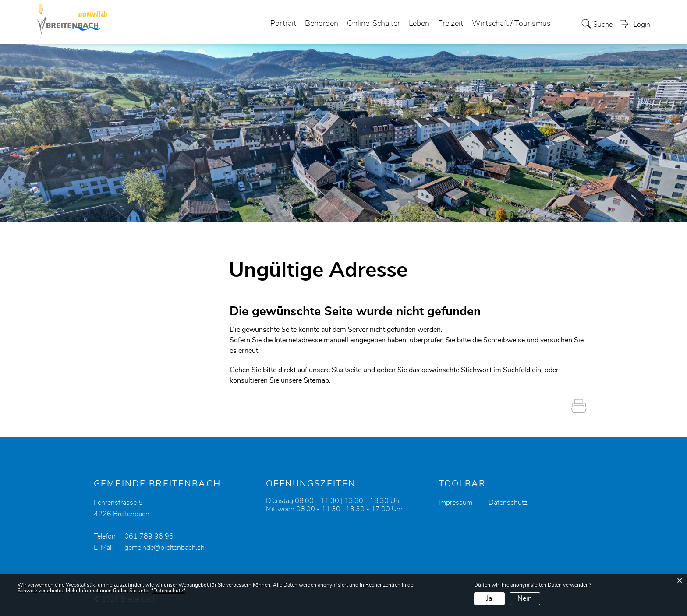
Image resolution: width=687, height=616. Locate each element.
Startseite (347, 370)
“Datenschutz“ (168, 591)
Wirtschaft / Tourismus (511, 24)
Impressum (455, 503)
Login (642, 25)
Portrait (283, 24)
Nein (525, 598)
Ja (489, 598)
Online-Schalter (374, 24)
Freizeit (451, 24)
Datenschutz (508, 503)
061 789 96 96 (149, 536)
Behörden (322, 24)
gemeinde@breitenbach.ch (165, 548)
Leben (419, 24)
